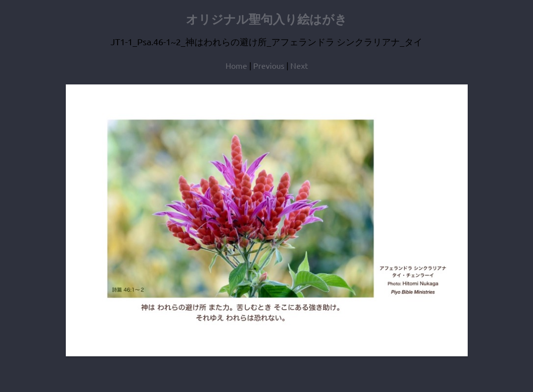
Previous (269, 65)
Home (236, 65)
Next (299, 65)
